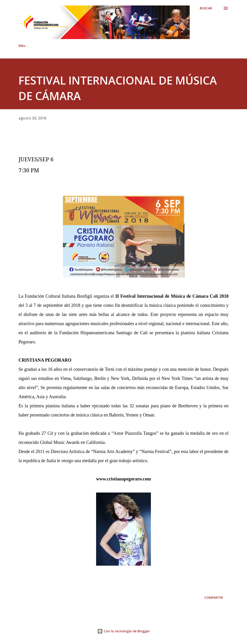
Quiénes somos (53, 46)
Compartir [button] (214, 598)
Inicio (23, 46)
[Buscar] (206, 8)
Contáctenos (88, 46)
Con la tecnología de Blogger (123, 631)
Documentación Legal (186, 46)
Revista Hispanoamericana (133, 46)
